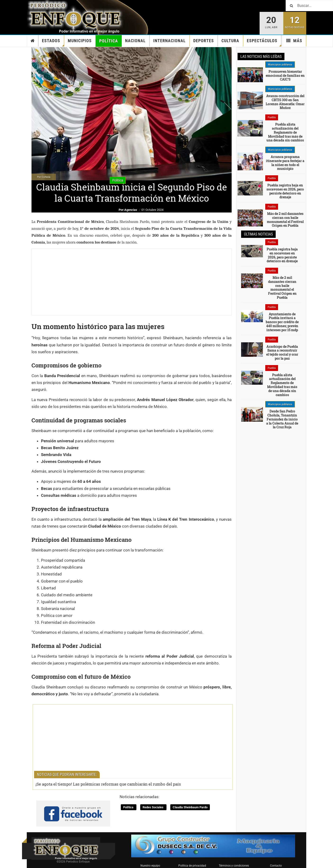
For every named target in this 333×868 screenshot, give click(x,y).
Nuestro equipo (150, 866)
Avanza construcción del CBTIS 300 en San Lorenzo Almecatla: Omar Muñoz (285, 102)
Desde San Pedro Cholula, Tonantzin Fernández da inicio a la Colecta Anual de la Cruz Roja (282, 419)
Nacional (135, 41)
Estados (53, 42)
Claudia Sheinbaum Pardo (190, 807)
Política (109, 41)
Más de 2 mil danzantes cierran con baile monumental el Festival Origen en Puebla (285, 219)
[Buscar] (309, 6)
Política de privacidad (192, 866)
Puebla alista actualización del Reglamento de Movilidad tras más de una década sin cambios (285, 132)
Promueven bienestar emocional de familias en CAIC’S (285, 75)
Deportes (204, 41)
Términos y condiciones (234, 866)
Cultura (230, 41)
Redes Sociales (153, 807)
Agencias (131, 210)
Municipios (80, 41)
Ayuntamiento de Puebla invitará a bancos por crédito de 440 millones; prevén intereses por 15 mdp (282, 322)
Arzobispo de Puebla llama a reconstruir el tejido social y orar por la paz (282, 352)
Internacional (169, 41)
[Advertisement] (132, 282)
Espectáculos (264, 42)
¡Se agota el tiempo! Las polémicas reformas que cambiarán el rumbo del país (108, 784)
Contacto (276, 866)
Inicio (33, 41)
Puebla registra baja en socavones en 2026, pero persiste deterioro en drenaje (285, 191)
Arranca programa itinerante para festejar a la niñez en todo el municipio (285, 163)
